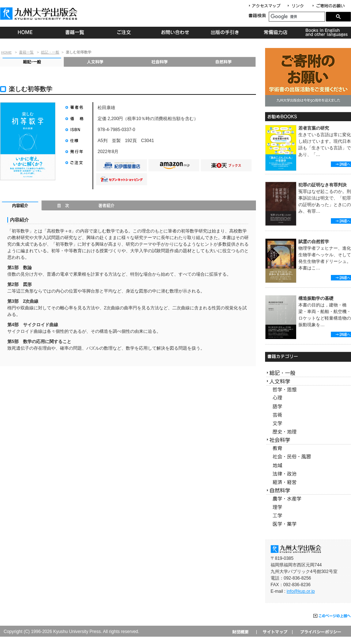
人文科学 (96, 62)
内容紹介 (21, 206)
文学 (308, 423)
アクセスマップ (267, 6)
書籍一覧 (75, 33)
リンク (299, 6)
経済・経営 (308, 482)
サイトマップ (274, 632)
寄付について (328, 6)
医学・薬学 (308, 524)
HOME (25, 33)
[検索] (297, 17)
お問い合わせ (175, 33)
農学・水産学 (308, 499)
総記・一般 (50, 52)
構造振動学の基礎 (316, 298)
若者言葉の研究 (314, 128)
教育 (308, 449)
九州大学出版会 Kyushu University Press (39, 14)
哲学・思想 (308, 390)
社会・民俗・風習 (308, 457)
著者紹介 (106, 206)
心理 (308, 398)
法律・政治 (308, 474)
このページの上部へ (332, 616)
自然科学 (224, 62)
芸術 (308, 415)
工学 (308, 516)
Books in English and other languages (326, 33)
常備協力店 (275, 33)
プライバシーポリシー (320, 632)
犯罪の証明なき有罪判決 (322, 185)
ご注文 (125, 33)
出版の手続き (225, 33)
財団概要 (243, 632)
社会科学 (160, 62)
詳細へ (341, 164)
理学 (308, 507)
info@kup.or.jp (301, 591)
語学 (308, 407)
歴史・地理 (308, 432)
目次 (63, 206)
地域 (308, 466)
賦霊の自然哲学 (314, 242)
